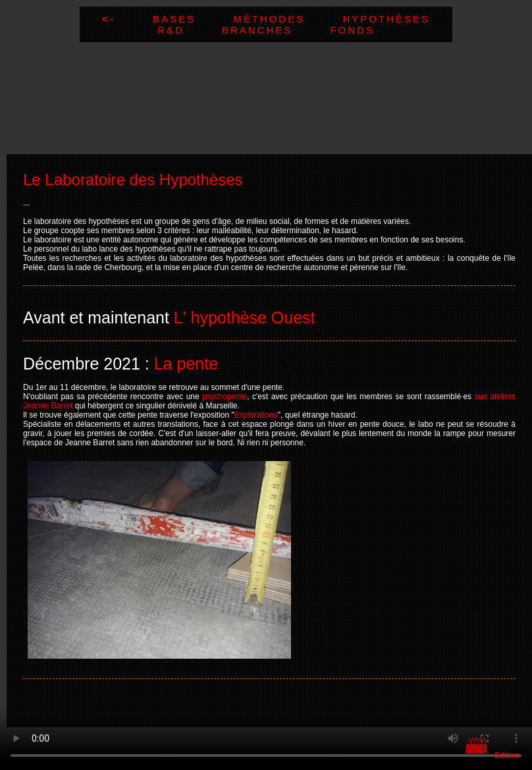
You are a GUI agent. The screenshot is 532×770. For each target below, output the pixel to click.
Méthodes (288, 19)
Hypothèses (386, 19)
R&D (190, 30)
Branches (276, 30)
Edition (507, 756)
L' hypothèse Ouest (245, 317)
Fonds (352, 30)
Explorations (256, 415)
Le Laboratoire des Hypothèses (133, 179)
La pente (186, 364)
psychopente (225, 397)
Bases (193, 19)
